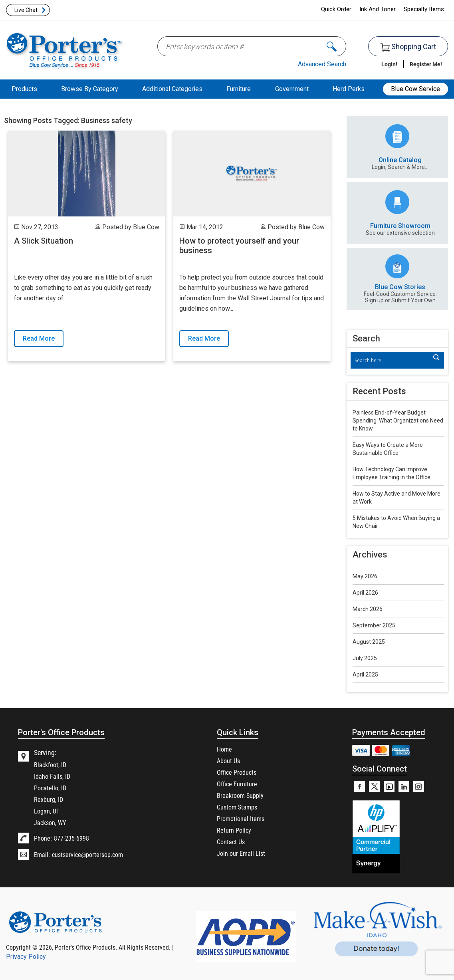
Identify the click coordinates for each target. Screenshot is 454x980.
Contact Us (231, 842)
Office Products (237, 772)
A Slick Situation (44, 241)
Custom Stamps (237, 807)
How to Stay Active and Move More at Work (397, 498)
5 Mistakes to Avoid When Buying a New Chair (396, 522)
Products (24, 89)
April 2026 (365, 593)
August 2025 (369, 642)
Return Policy (234, 830)
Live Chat (26, 10)
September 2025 (374, 625)
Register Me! (426, 64)
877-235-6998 (71, 838)
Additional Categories (172, 89)
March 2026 (368, 609)
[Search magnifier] (436, 357)
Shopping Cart (408, 47)
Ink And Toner (378, 9)
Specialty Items (424, 9)
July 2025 (365, 658)
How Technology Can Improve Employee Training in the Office (392, 473)
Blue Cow (146, 227)
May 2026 (365, 576)
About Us (228, 761)
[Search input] (393, 360)
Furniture (239, 89)
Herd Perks (349, 89)
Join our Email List (241, 853)
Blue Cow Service (415, 89)
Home (224, 749)
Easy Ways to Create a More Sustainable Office (388, 449)
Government (292, 89)
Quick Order (336, 9)
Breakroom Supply (240, 795)
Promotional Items (241, 818)
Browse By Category (90, 89)
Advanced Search (322, 64)
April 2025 (365, 674)
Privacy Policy (26, 957)
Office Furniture (237, 784)
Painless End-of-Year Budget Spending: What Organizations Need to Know (398, 421)
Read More (39, 338)
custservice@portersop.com (87, 854)
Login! (389, 64)
